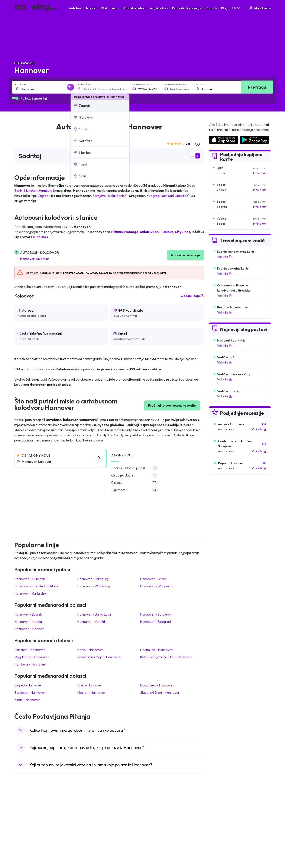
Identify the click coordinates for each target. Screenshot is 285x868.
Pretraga (257, 87)
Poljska (21, 841)
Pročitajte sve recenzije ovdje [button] (172, 405)
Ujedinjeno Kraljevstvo (32, 827)
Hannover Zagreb (28, 614)
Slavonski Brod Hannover (160, 692)
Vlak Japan (152, 809)
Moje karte (260, 8)
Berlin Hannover (90, 650)
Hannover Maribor (29, 629)
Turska (21, 836)
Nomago (131, 232)
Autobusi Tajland (92, 832)
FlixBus (117, 232)
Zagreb (43, 196)
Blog (224, 8)
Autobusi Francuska (94, 845)
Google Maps (192, 296)
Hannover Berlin (153, 579)
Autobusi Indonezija (94, 850)
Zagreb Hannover (28, 685)
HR (236, 8)
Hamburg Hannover (30, 664)
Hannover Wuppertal (157, 586)
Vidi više (225, 257)
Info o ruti (260, 173)
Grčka (21, 823)
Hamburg (46, 191)
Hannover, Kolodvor (35, 259)
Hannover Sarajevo (156, 614)
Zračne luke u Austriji (223, 836)
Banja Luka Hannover (157, 685)
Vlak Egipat (152, 814)
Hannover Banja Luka (94, 614)
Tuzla (111, 196)
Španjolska (24, 814)
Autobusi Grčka (91, 841)
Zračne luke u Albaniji (223, 841)
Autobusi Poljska (92, 823)
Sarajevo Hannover (30, 692)
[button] (100, 106)
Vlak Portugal (154, 818)
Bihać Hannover (27, 700)
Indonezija (23, 850)
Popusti (211, 8)
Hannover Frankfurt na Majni (36, 586)
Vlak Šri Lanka (154, 823)
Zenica (121, 196)
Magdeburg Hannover (32, 657)
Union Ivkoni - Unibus (157, 232)
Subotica (182, 196)
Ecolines (41, 237)
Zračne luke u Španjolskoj (226, 814)
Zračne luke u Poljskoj (223, 845)
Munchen (31, 191)
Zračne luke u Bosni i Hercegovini (231, 850)
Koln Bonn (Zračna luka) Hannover (166, 657)
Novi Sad (167, 196)
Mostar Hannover (91, 692)
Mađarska (23, 809)
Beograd (153, 196)
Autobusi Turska (91, 836)
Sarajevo (99, 196)
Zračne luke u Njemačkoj (225, 823)
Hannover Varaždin (92, 622)
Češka (21, 832)
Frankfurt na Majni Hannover (99, 657)
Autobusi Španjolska (94, 814)
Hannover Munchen (30, 579)
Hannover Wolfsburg (94, 586)
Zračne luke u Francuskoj (225, 818)
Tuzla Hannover (90, 685)
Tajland (21, 845)
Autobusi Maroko (92, 818)
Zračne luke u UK (220, 827)
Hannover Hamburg (93, 579)
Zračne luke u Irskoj (222, 832)
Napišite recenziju (186, 255)
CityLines (182, 232)
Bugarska (23, 818)
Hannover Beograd (155, 622)
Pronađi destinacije (187, 8)
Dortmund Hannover (156, 650)
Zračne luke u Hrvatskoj (224, 809)
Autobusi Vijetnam (93, 827)
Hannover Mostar (28, 622)
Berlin (18, 191)
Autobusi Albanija (92, 809)
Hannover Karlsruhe (30, 593)
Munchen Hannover (30, 650)
